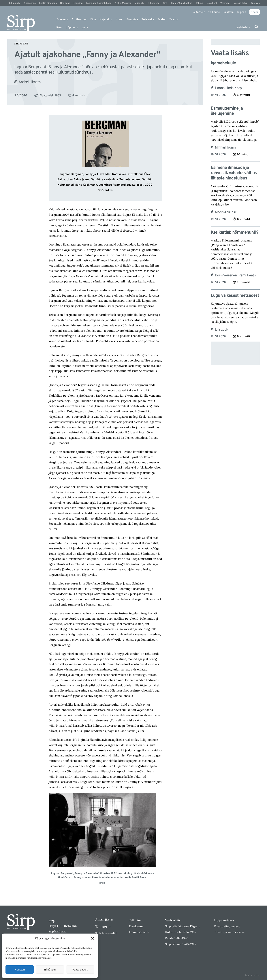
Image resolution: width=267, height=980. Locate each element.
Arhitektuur (79, 20)
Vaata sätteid (80, 969)
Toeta (255, 12)
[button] (93, 938)
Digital (253, 975)
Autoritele (199, 12)
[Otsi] (256, 27)
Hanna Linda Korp (228, 88)
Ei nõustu (50, 969)
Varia (85, 28)
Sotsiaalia (148, 20)
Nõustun (20, 969)
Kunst (120, 20)
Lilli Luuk (221, 330)
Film (93, 20)
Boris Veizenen (226, 276)
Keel (59, 28)
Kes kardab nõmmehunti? (234, 233)
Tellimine (214, 12)
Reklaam (229, 12)
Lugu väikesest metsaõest (235, 296)
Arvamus (62, 20)
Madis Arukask (226, 212)
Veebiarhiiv (243, 28)
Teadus (174, 20)
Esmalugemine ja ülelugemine (227, 111)
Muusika (132, 20)
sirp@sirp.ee (57, 931)
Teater (162, 20)
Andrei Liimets (29, 82)
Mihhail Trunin (225, 148)
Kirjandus (106, 20)
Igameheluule (223, 63)
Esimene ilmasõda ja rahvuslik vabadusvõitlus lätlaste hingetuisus (234, 173)
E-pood (242, 12)
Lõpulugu (72, 28)
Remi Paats (247, 276)
